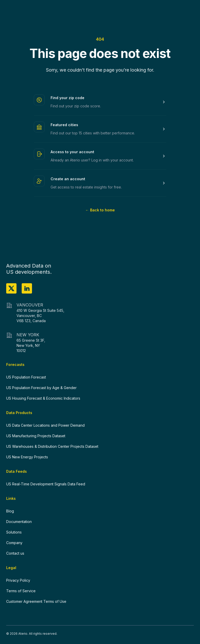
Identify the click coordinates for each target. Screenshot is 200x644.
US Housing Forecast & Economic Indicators (43, 398)
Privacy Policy (18, 580)
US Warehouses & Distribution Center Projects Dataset (52, 446)
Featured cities (64, 125)
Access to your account (72, 152)
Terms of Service (21, 591)
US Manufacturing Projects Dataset (36, 436)
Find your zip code (67, 98)
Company (14, 543)
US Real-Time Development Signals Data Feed (46, 484)
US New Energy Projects (27, 457)
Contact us (15, 553)
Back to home (100, 210)
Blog (10, 511)
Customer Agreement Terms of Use (36, 601)
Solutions (14, 532)
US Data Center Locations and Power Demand (45, 425)
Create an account (68, 179)
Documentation (19, 522)
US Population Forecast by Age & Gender (41, 388)
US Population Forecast (26, 377)
